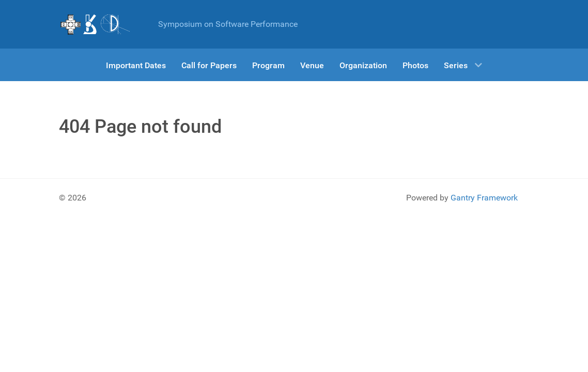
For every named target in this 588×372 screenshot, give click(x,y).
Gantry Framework (484, 198)
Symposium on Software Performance (228, 24)
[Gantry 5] (96, 24)
